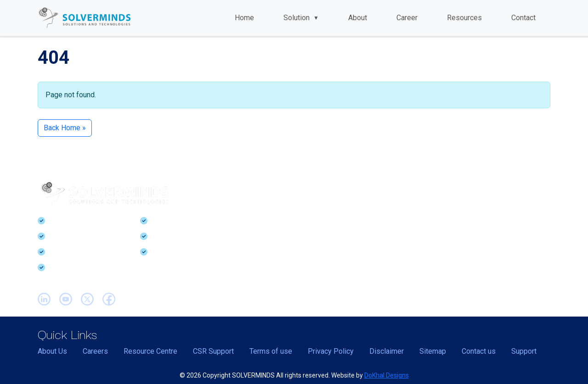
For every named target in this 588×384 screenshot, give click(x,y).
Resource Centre (150, 351)
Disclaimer (387, 351)
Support (524, 351)
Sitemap (433, 351)
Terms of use (271, 351)
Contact (523, 18)
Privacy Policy (331, 351)
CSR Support (213, 351)
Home (244, 18)
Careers (95, 351)
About (358, 18)
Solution (301, 18)
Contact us (479, 351)
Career (407, 18)
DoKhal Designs (387, 375)
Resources (464, 18)
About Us (52, 351)
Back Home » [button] (65, 128)
